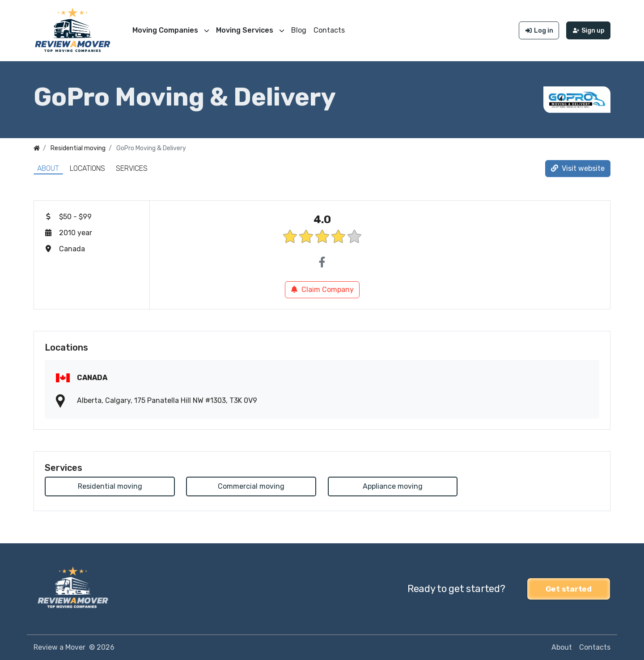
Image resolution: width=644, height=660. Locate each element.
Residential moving (110, 486)
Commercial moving (251, 486)
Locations (87, 168)
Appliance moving (393, 486)
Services (132, 168)
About (48, 168)
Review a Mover (59, 647)
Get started (569, 589)
